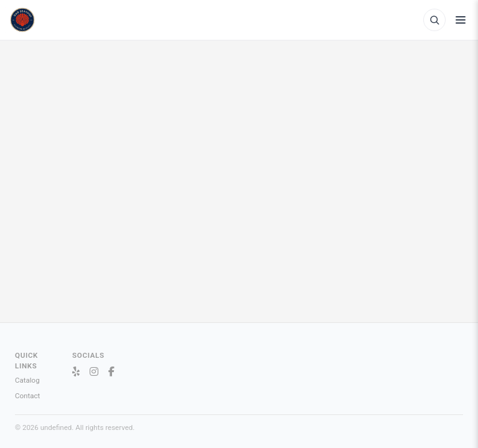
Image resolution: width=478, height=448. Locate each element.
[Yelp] (76, 372)
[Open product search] (434, 20)
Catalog (27, 380)
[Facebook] (111, 372)
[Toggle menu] (461, 20)
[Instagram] (94, 372)
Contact (27, 396)
